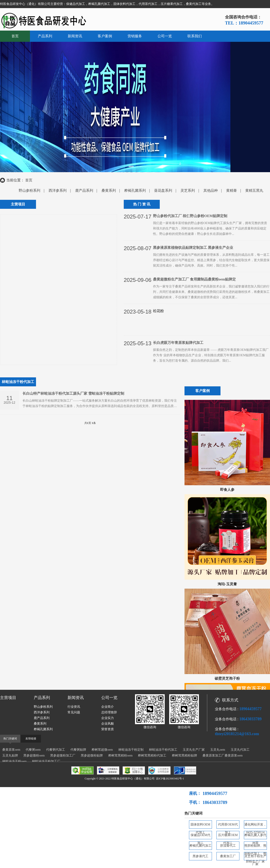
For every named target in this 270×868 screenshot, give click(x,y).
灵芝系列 (188, 190)
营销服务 (135, 36)
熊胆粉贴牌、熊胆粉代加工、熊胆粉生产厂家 (255, 847)
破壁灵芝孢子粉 (227, 678)
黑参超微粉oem (34, 756)
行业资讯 (74, 707)
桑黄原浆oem (11, 750)
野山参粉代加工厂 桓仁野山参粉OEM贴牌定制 (190, 216)
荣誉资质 (108, 729)
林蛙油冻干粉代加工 (163, 750)
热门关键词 (10, 739)
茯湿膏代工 (228, 846)
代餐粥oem (33, 750)
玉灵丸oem (218, 750)
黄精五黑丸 (254, 190)
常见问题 (74, 712)
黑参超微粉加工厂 (63, 756)
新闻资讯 (75, 36)
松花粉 (158, 311)
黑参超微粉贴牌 (92, 756)
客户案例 (105, 36)
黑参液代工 (200, 856)
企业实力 (108, 718)
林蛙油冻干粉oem (14, 761)
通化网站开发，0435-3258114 (255, 826)
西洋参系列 (58, 190)
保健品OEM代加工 (200, 836)
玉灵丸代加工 (240, 750)
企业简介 (108, 707)
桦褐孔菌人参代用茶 (255, 836)
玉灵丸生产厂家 (194, 750)
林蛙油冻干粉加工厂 (46, 761)
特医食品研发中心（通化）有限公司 (133, 779)
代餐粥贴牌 (78, 750)
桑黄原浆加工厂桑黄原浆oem (223, 756)
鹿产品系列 (84, 190)
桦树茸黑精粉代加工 (152, 756)
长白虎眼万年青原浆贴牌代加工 (178, 343)
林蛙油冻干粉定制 (131, 750)
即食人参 (227, 490)
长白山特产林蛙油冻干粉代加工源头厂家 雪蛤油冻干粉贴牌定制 (73, 393)
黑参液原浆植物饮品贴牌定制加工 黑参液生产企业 (193, 248)
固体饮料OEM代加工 (200, 826)
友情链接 (31, 739)
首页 (15, 36)
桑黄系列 (109, 190)
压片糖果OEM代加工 (228, 836)
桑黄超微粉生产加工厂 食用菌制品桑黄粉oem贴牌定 (194, 279)
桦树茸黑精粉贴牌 (184, 756)
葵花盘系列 (163, 190)
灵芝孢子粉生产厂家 (255, 857)
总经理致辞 (109, 712)
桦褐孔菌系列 (135, 190)
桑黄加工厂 (228, 856)
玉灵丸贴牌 (10, 756)
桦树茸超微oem (102, 750)
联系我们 (195, 36)
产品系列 (45, 36)
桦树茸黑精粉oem (120, 756)
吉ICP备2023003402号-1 (170, 779)
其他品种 (211, 190)
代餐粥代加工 (56, 750)
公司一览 (165, 36)
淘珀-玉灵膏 (227, 584)
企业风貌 (108, 724)
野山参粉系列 (29, 190)
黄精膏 (232, 190)
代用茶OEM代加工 (228, 826)
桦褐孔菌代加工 (200, 846)
